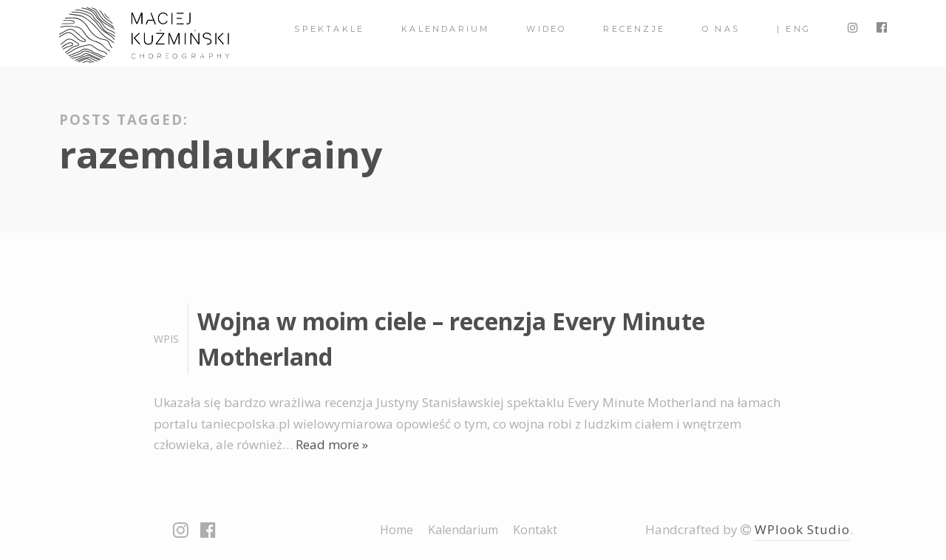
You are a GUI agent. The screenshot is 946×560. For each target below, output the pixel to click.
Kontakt (535, 530)
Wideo (546, 29)
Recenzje (634, 29)
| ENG (794, 29)
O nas (721, 29)
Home (397, 530)
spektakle (329, 29)
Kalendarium (445, 29)
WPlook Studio (802, 529)
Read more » (332, 444)
